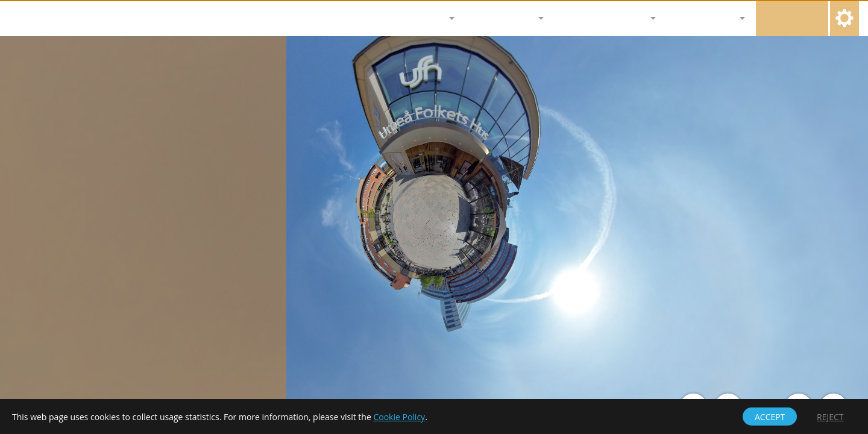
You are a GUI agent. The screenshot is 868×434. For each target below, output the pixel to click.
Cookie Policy (399, 417)
